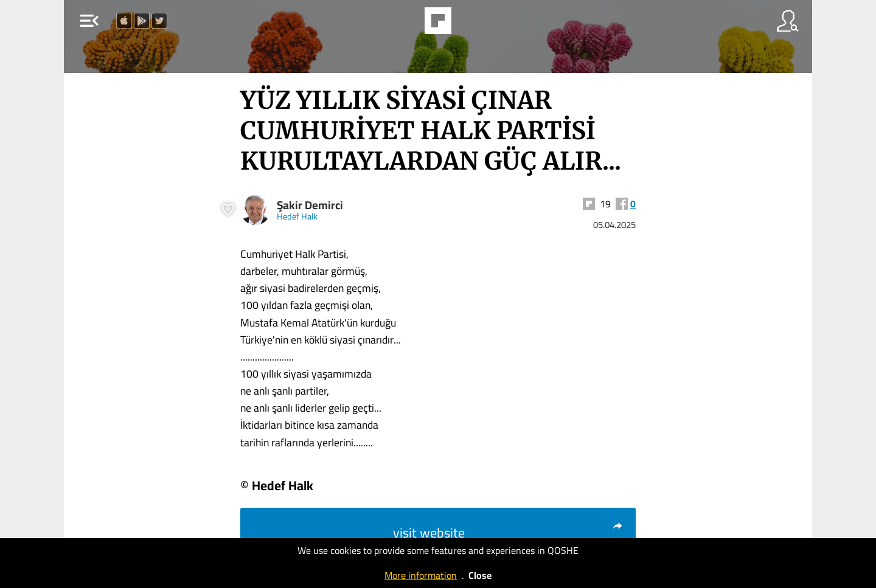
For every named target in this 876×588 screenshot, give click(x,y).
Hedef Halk (297, 216)
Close (480, 575)
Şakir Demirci (310, 205)
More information (421, 575)
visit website (508, 533)
